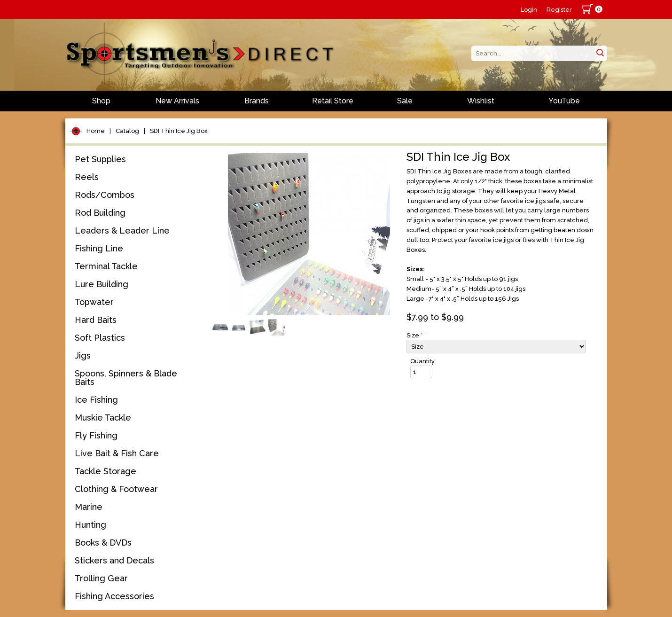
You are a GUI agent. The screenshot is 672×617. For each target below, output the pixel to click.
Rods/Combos (105, 195)
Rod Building (100, 213)
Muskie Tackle (103, 418)
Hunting (90, 525)
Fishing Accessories (114, 596)
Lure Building (102, 284)
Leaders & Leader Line (122, 230)
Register (559, 10)
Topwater (94, 302)
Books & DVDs (103, 543)
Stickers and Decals (114, 560)
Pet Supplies (100, 159)
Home (96, 131)
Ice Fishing (96, 400)
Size (414, 335)
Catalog (127, 131)
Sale (405, 101)
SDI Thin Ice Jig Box (179, 131)
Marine (89, 507)
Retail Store (333, 101)
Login (529, 10)
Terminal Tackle (106, 266)
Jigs (83, 355)
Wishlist (481, 101)
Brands (257, 101)
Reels (87, 177)
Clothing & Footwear (116, 489)
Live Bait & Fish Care (117, 453)
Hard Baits (96, 320)
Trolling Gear (101, 578)
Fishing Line (99, 248)
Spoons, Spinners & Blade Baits (126, 378)
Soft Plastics (100, 338)
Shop (101, 101)
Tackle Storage (105, 471)
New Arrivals (177, 101)
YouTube (564, 101)
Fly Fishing (96, 435)
